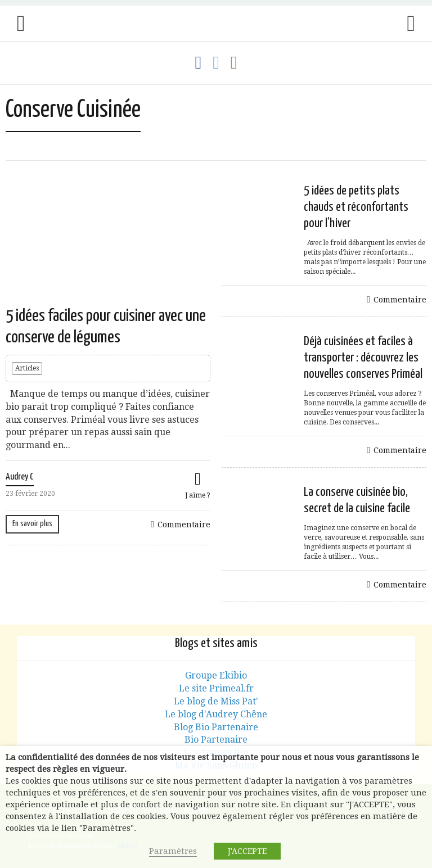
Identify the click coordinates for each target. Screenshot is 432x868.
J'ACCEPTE (247, 851)
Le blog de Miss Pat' (216, 701)
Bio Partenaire (216, 740)
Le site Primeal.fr (216, 688)
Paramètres (173, 851)
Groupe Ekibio (216, 675)
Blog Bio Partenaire (216, 727)
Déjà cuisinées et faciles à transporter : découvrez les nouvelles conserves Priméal (363, 358)
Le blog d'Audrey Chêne (216, 714)
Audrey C (20, 477)
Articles (27, 368)
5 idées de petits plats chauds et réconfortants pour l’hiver (356, 207)
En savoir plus (32, 524)
